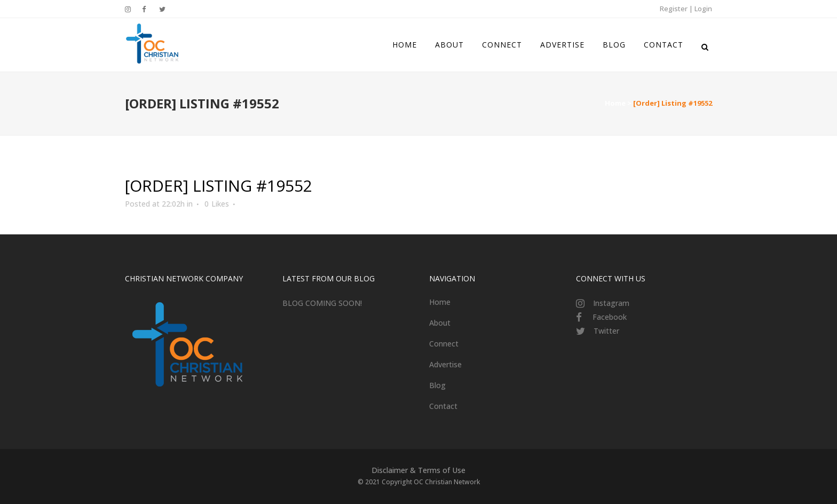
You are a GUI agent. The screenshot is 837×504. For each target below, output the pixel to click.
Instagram (611, 303)
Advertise (445, 364)
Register (674, 9)
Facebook (610, 317)
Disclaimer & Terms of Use (418, 470)
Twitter (606, 331)
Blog (437, 385)
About (440, 323)
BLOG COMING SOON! (322, 303)
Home (615, 103)
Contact (443, 406)
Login (703, 9)
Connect (444, 344)
